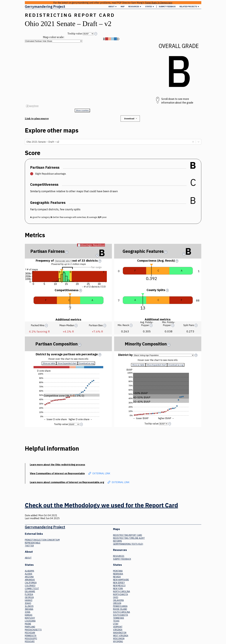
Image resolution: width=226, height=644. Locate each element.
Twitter (29, 546)
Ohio (116, 597)
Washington (120, 633)
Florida (29, 594)
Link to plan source (37, 119)
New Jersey (119, 583)
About (28, 558)
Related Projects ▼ (189, 7)
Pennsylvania (120, 606)
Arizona (29, 577)
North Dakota (120, 594)
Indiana (29, 609)
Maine (28, 624)
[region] (82, 76)
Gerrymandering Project (45, 6)
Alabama (29, 571)
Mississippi (31, 639)
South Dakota (120, 615)
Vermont (118, 627)
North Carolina (122, 591)
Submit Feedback (167, 7)
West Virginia (121, 636)
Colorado (30, 586)
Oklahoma (118, 600)
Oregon (117, 603)
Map (123, 7)
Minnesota (31, 636)
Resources (119, 556)
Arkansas (30, 580)
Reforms (117, 541)
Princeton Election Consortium (42, 540)
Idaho (28, 603)
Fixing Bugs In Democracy (159, 3)
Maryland (30, 627)
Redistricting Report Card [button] (70, 15)
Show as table (49, 363)
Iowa (28, 612)
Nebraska (118, 574)
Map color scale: (54, 37)
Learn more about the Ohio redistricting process (57, 465)
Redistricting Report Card (128, 535)
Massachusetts (33, 630)
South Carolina (122, 612)
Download (131, 119)
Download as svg (86, 363)
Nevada (117, 577)
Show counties (82, 110)
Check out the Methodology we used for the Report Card (101, 505)
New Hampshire (121, 580)
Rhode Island (120, 609)
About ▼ (113, 7)
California (31, 583)
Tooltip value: (75, 34)
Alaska (29, 574)
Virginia (118, 630)
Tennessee (119, 618)
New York (118, 589)
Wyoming (118, 641)
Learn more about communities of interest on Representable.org (67, 482)
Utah (116, 624)
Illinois (29, 606)
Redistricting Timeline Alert (129, 538)
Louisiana (30, 621)
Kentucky (30, 618)
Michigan (30, 633)
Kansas (29, 615)
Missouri (30, 641)
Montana (118, 571)
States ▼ (150, 7)
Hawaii (29, 600)
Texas (116, 621)
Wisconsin (119, 639)
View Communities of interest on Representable (57, 473)
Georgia (29, 597)
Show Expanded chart (67, 363)
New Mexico (119, 586)
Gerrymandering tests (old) (128, 544)
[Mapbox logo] (32, 106)
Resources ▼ (135, 7)
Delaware (30, 591)
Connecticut (32, 589)
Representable (33, 543)
